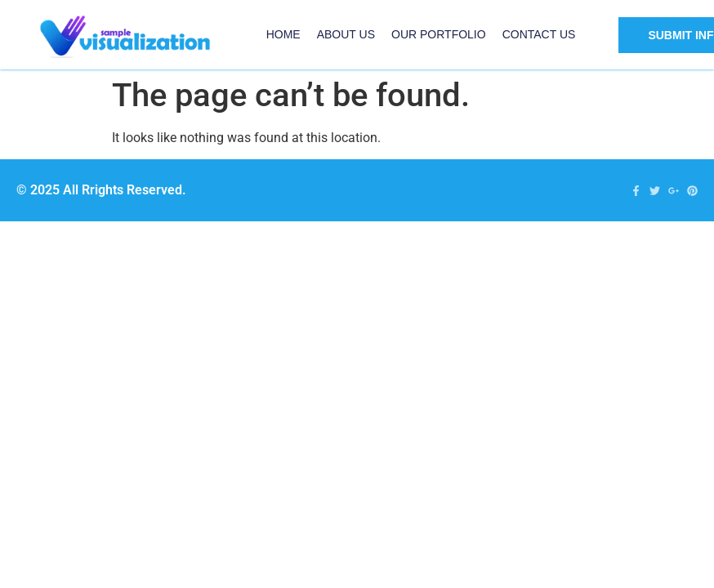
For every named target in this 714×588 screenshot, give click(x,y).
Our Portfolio (439, 34)
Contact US (539, 34)
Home (283, 34)
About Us (346, 34)
